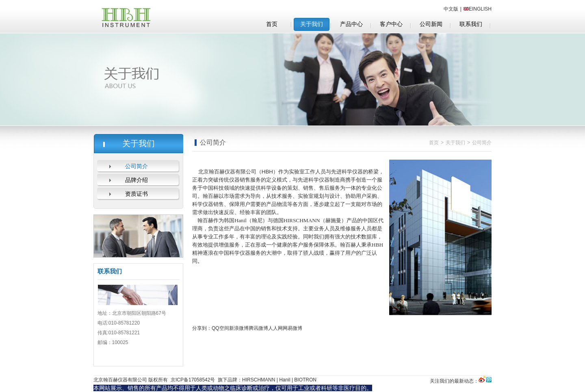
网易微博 (292, 328)
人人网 (275, 328)
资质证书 (136, 194)
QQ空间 (220, 328)
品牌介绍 (136, 180)
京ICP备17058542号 (192, 380)
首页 (434, 143)
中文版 (451, 9)
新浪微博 (239, 328)
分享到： (202, 328)
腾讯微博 (258, 328)
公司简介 (136, 166)
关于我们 (455, 143)
